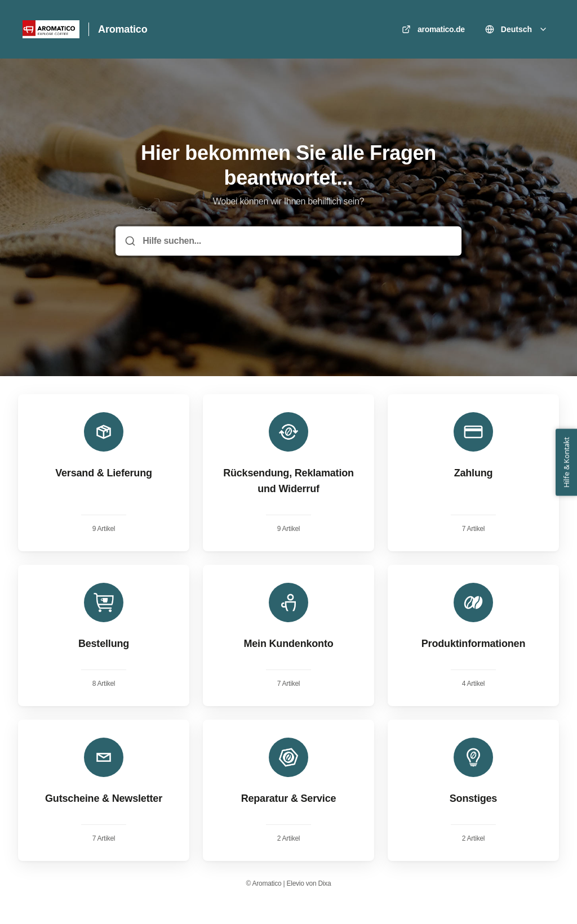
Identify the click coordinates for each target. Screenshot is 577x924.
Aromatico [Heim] (123, 29)
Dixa (325, 883)
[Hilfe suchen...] (296, 241)
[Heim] (51, 29)
